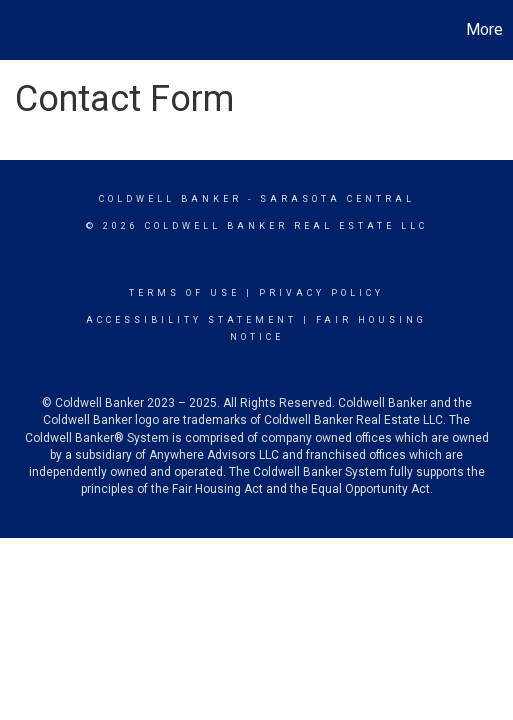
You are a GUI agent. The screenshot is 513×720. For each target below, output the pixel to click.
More (484, 29)
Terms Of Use (184, 293)
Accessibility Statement (191, 320)
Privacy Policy (321, 293)
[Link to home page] (18, 30)
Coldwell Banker (170, 199)
